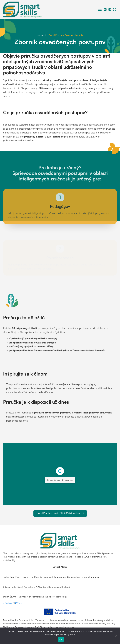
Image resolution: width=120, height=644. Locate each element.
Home (40, 36)
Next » (21, 603)
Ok (61, 639)
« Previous (7, 603)
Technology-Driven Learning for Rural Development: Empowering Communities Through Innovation (51, 577)
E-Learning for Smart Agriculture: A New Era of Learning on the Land (37, 587)
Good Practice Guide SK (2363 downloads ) (60, 513)
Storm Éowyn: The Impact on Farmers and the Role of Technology (35, 597)
